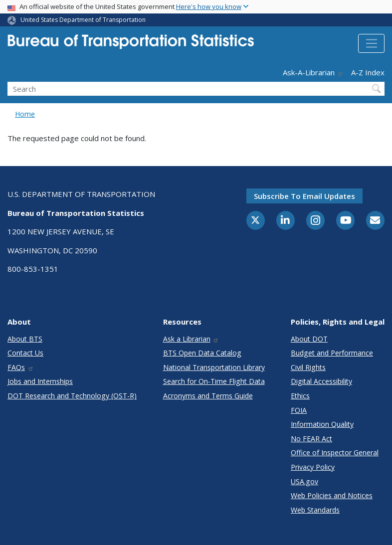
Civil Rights (308, 367)
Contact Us (25, 353)
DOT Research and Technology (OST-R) (72, 396)
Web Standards (315, 510)
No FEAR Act (311, 439)
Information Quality (322, 424)
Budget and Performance (332, 353)
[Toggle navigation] (371, 43)
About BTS (25, 339)
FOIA (299, 410)
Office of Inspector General (335, 453)
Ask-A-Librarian (313, 72)
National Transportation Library (214, 367)
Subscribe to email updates (304, 196)
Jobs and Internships (40, 381)
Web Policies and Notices (332, 495)
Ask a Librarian (191, 339)
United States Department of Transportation (83, 20)
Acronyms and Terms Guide (208, 396)
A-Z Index (368, 72)
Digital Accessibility (321, 381)
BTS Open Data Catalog (202, 353)
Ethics (300, 396)
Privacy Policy (313, 467)
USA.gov (304, 481)
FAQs (21, 367)
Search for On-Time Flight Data (214, 381)
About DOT (309, 339)
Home (25, 114)
